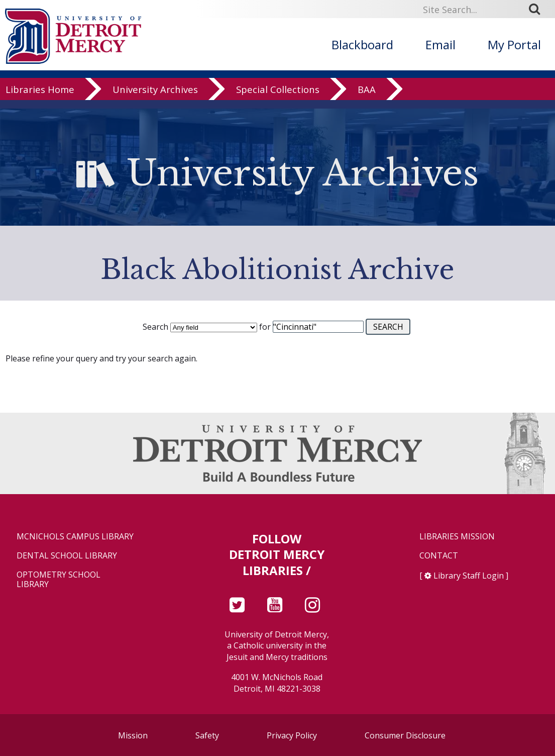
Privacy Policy (292, 735)
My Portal (514, 44)
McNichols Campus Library (75, 537)
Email (440, 44)
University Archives (155, 98)
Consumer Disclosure (405, 735)
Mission (133, 735)
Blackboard (362, 44)
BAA (367, 98)
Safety (207, 735)
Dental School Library (67, 556)
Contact (439, 556)
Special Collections (278, 98)
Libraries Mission (457, 537)
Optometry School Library (59, 580)
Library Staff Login (469, 576)
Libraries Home (40, 98)
